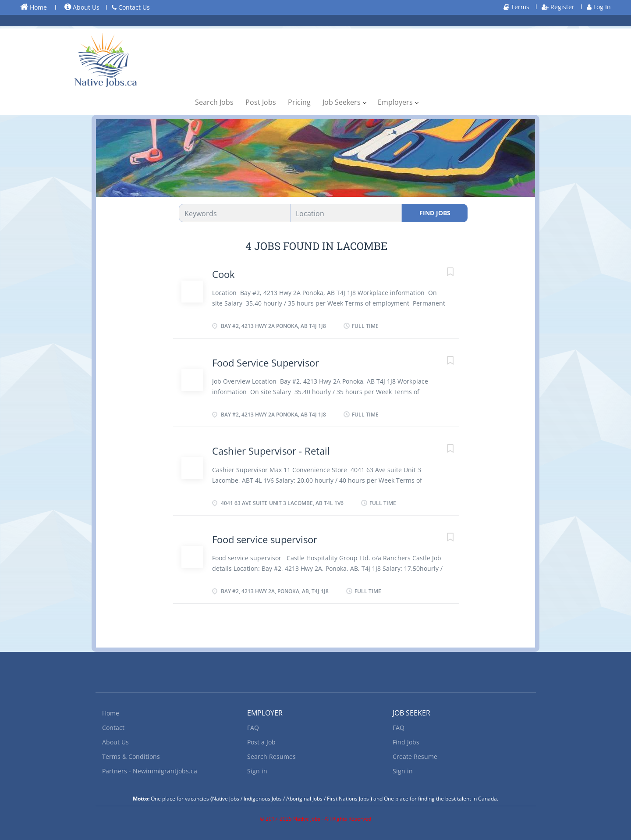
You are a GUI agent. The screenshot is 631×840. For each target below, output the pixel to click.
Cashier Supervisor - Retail (271, 451)
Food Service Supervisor (266, 363)
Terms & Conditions (131, 756)
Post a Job (261, 742)
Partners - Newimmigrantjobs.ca (150, 771)
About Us (82, 7)
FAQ (253, 728)
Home (34, 7)
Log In (599, 7)
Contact (113, 728)
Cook (223, 274)
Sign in (257, 771)
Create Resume (415, 756)
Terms (516, 7)
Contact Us (131, 7)
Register (558, 7)
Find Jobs (435, 213)
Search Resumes (271, 756)
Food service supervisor (265, 539)
